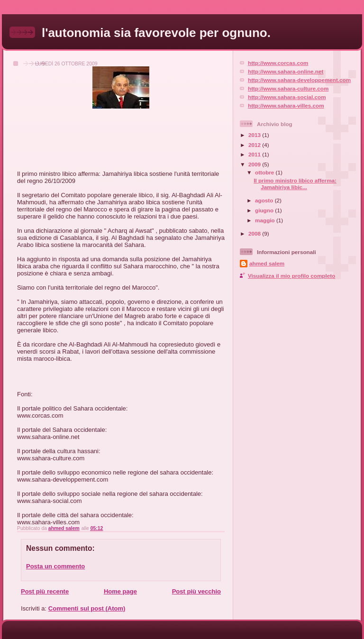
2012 (255, 145)
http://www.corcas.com (278, 63)
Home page (120, 591)
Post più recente (45, 591)
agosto (265, 200)
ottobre (265, 172)
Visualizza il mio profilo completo (291, 276)
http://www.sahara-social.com (287, 97)
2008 (255, 233)
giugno (265, 210)
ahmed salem (267, 263)
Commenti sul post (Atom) (87, 608)
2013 (255, 135)
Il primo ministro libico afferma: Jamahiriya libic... (295, 184)
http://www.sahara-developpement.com (299, 80)
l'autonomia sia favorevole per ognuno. (156, 33)
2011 (255, 154)
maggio (266, 220)
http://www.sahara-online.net (286, 71)
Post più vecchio (196, 591)
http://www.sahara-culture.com (288, 88)
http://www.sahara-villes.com (286, 105)
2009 (255, 164)
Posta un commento (55, 566)
